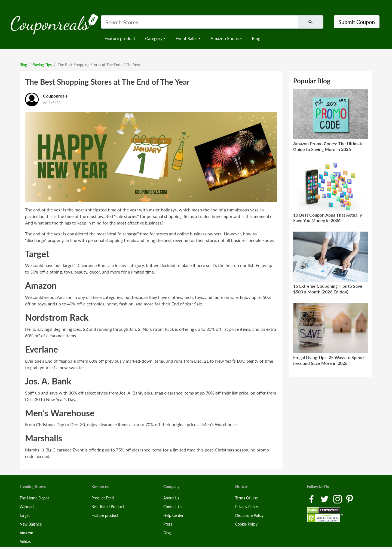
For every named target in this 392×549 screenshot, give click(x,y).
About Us (171, 498)
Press (168, 524)
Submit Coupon (357, 22)
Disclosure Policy (249, 515)
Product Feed (103, 498)
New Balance (31, 524)
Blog (256, 38)
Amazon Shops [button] (225, 38)
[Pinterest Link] (350, 499)
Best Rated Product (108, 507)
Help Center (173, 515)
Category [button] (154, 38)
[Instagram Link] (338, 499)
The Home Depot (34, 498)
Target (25, 515)
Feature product (120, 38)
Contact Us (173, 507)
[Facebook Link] (312, 499)
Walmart (27, 507)
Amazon (26, 533)
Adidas (25, 542)
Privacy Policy (247, 507)
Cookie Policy (246, 524)
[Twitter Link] (325, 499)
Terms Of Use (246, 498)
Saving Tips (42, 65)
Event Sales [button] (186, 38)
